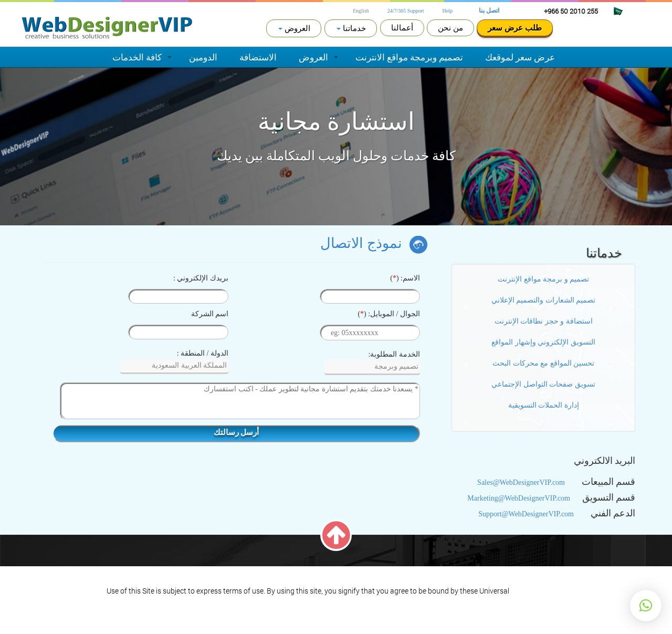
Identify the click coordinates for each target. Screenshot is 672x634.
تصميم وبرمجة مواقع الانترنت (409, 57)
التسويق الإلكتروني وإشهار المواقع (543, 342)
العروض (313, 57)
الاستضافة (258, 57)
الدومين (203, 57)
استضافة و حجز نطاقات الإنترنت (544, 321)
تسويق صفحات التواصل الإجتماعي (543, 384)
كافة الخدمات (137, 57)
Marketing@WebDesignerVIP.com (519, 498)
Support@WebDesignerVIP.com (526, 514)
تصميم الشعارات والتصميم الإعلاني (544, 300)
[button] (646, 606)
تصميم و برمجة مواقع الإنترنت (543, 279)
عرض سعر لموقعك (520, 57)
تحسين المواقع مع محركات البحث (543, 363)
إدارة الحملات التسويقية (544, 405)
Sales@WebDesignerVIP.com (521, 482)
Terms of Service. (538, 591)
